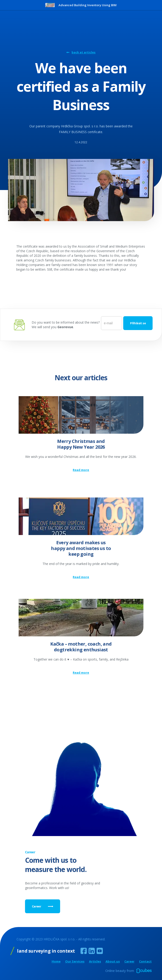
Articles (95, 961)
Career (129, 961)
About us (113, 961)
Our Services (75, 961)
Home (56, 961)
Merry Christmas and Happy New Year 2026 (81, 444)
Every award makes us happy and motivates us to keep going (81, 548)
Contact (145, 961)
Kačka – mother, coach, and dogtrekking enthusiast (81, 647)
